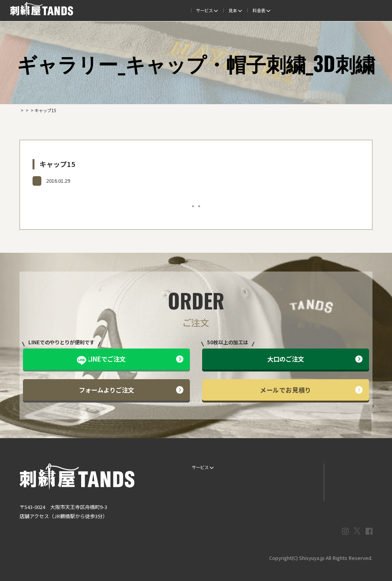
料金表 (252, 10)
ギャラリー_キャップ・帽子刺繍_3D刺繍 (76, 180)
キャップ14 (154, 205)
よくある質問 (220, 10)
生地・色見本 (251, 467)
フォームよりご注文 (131, 390)
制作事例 (188, 10)
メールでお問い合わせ (348, 480)
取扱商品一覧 (284, 10)
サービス (99, 10)
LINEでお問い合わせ (346, 467)
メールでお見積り (311, 390)
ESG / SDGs (201, 505)
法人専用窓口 (347, 10)
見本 (163, 10)
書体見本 (198, 493)
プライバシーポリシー (348, 493)
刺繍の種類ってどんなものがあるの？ (209, 205)
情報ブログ (295, 480)
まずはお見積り (300, 493)
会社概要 (315, 10)
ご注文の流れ (132, 10)
